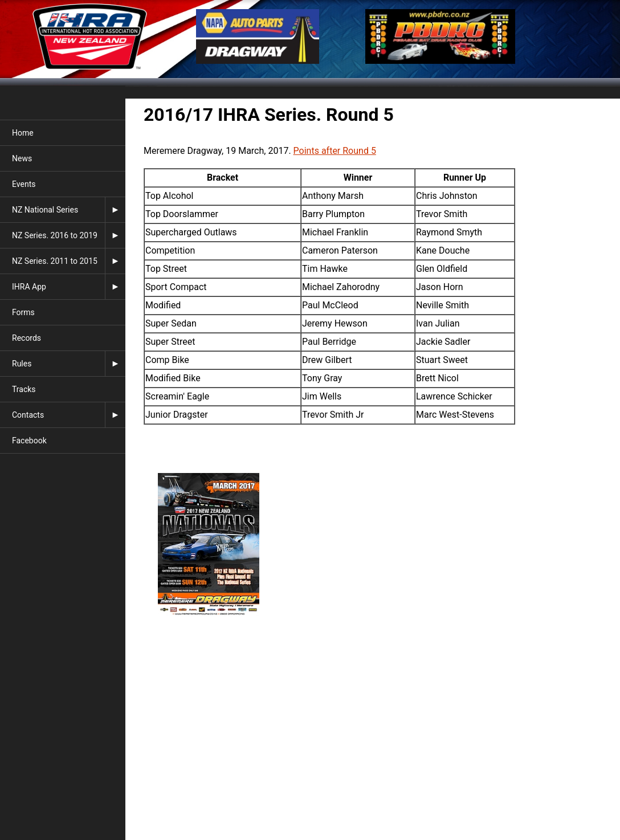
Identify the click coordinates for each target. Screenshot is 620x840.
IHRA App (29, 287)
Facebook (29, 441)
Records (26, 338)
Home (23, 133)
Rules (22, 364)
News (22, 158)
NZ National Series (45, 210)
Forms (23, 312)
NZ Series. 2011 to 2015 (55, 261)
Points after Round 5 (335, 151)
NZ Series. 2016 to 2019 (55, 235)
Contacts (28, 415)
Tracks (24, 389)
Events (24, 184)
